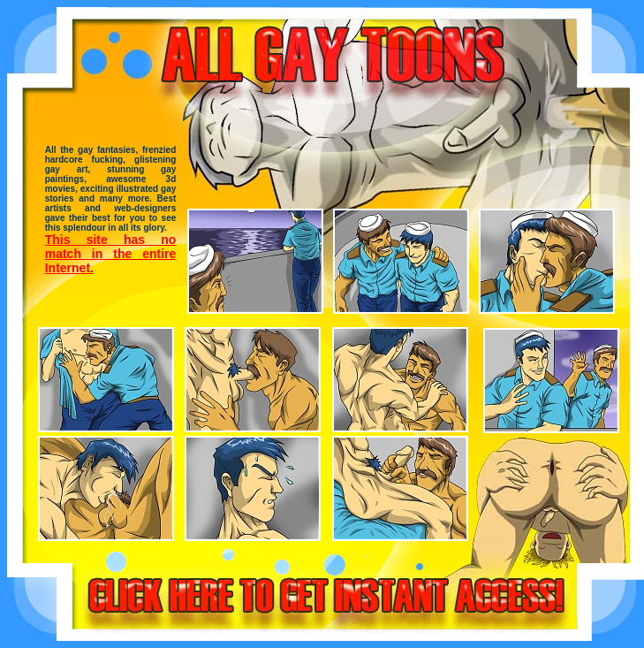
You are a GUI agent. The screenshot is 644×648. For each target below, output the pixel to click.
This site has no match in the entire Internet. (111, 254)
